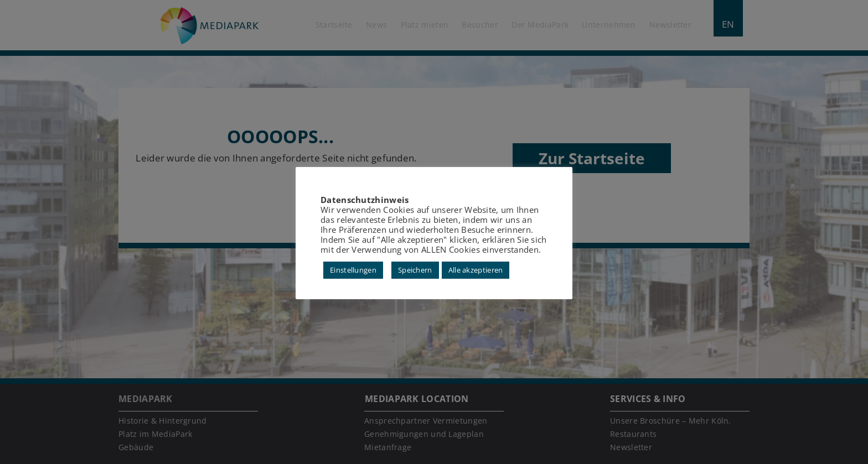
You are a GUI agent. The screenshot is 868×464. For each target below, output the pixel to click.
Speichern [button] (415, 270)
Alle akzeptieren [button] (476, 270)
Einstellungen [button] (353, 270)
